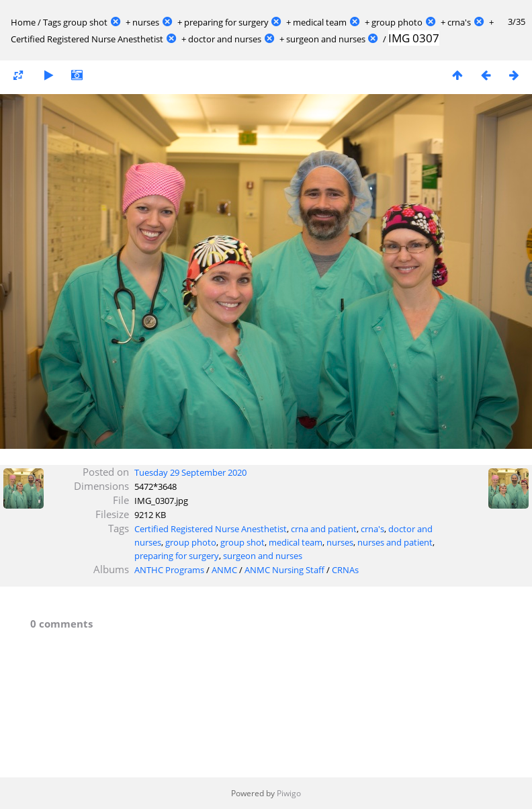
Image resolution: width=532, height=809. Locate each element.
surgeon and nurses (326, 39)
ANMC (224, 570)
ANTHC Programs (169, 570)
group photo (397, 22)
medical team (320, 22)
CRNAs (345, 570)
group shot (85, 22)
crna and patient (324, 529)
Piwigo (289, 793)
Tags (52, 22)
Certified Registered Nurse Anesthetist (87, 39)
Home (23, 22)
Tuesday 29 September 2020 (190, 472)
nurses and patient (395, 542)
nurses (146, 22)
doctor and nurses (225, 39)
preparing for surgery (226, 22)
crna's (459, 22)
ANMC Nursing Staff (284, 570)
